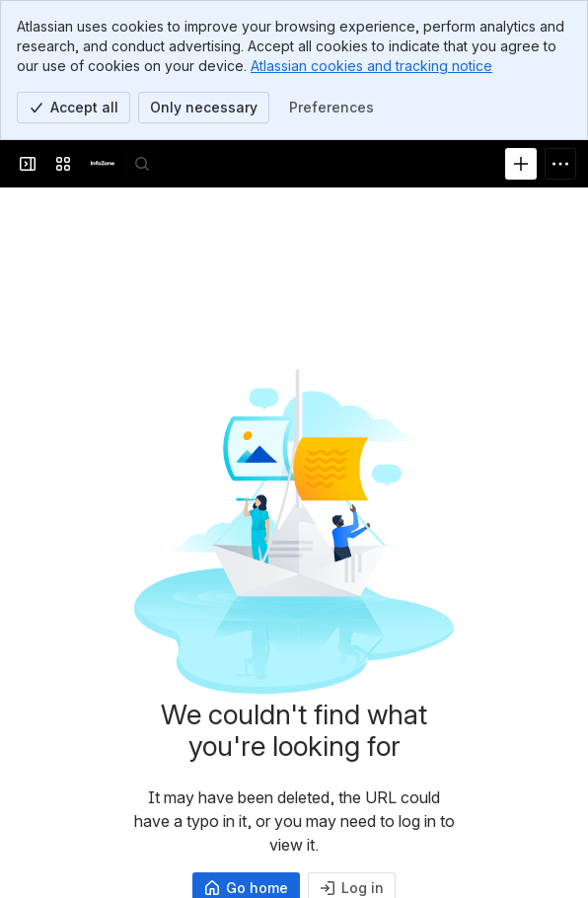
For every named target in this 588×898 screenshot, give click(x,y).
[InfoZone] (103, 164)
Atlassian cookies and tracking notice (371, 66)
